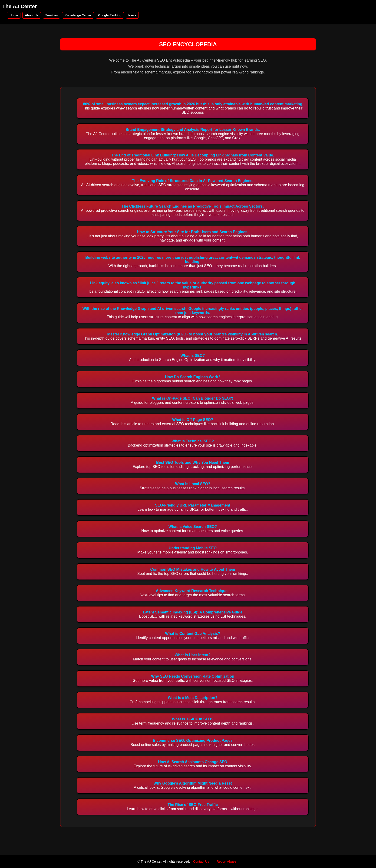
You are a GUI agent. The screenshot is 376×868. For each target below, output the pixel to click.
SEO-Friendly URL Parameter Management (193, 505)
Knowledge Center (78, 15)
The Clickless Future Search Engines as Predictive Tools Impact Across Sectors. (193, 206)
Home (14, 15)
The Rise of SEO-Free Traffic (193, 805)
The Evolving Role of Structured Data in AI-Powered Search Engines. (193, 181)
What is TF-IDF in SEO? (193, 719)
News (132, 15)
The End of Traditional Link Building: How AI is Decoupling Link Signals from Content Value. (193, 155)
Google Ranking (110, 15)
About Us (32, 15)
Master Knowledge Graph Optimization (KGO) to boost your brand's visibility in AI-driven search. (193, 334)
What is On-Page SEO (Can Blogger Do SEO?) (193, 398)
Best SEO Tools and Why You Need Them (193, 462)
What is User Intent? (193, 655)
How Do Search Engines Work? (193, 377)
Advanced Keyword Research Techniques (193, 591)
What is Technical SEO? (193, 441)
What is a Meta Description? (193, 698)
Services (52, 15)
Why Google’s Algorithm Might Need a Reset (193, 783)
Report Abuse (226, 861)
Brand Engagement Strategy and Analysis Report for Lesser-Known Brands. (193, 130)
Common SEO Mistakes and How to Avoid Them (193, 569)
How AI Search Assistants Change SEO (193, 762)
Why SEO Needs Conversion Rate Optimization (193, 676)
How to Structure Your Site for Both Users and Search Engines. (193, 232)
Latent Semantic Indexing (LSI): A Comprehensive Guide (193, 612)
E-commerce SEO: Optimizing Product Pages (193, 740)
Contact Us (201, 861)
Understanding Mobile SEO (193, 548)
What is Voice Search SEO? (193, 527)
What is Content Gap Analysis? (193, 634)
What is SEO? (193, 356)
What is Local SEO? (193, 484)
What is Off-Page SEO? (193, 420)
